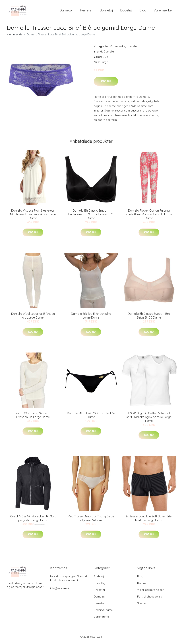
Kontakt (142, 584)
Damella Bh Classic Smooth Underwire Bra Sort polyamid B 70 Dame (91, 215)
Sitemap (142, 604)
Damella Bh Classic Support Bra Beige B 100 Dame (149, 317)
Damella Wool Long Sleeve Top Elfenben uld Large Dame (33, 416)
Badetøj (126, 11)
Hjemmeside (15, 36)
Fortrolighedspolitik (150, 598)
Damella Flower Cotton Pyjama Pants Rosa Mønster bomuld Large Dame (149, 215)
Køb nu (106, 82)
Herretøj (86, 11)
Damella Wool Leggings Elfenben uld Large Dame (33, 317)
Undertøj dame (103, 611)
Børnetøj (106, 11)
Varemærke (163, 11)
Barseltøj (100, 584)
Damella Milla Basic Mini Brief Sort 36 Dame (91, 416)
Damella (132, 47)
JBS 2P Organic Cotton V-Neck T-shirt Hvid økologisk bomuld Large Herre (149, 418)
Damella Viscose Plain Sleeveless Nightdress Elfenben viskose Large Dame (33, 215)
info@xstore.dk (60, 589)
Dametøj (66, 11)
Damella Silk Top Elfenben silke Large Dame (91, 317)
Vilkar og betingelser (150, 591)
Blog (143, 11)
